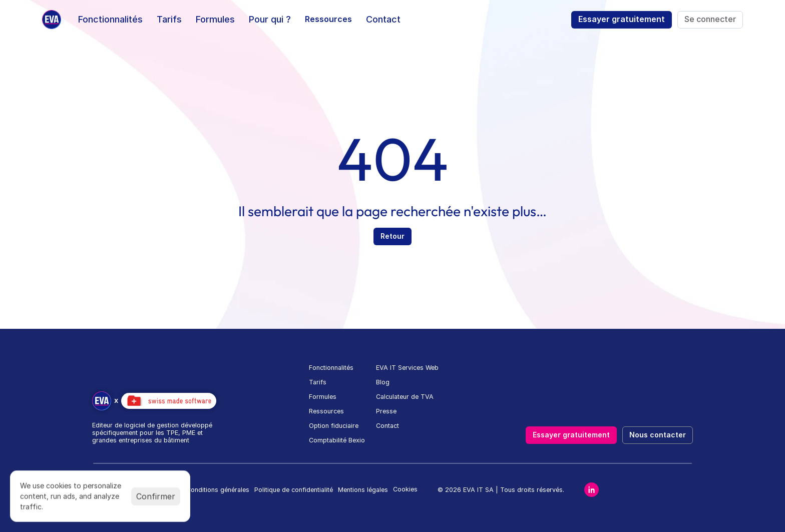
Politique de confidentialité (294, 490)
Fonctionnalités (331, 368)
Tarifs (318, 382)
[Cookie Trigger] (405, 490)
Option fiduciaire (334, 426)
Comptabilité (328, 440)
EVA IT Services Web (407, 368)
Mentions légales (363, 490)
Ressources (326, 411)
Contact (387, 426)
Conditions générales (218, 490)
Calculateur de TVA (405, 397)
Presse (386, 411)
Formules (323, 397)
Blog (383, 382)
